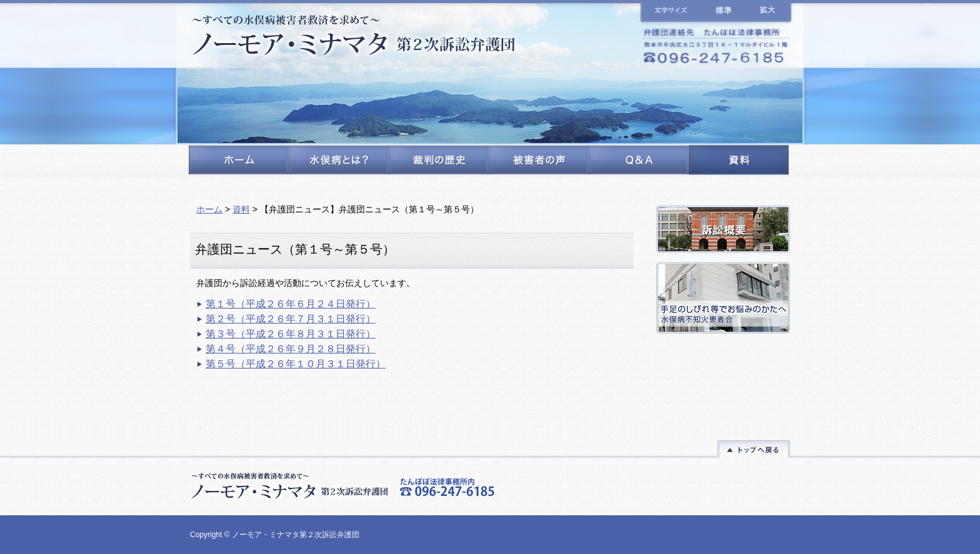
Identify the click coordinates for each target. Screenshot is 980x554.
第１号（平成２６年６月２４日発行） (291, 304)
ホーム (209, 209)
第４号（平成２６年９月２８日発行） (291, 349)
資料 (241, 209)
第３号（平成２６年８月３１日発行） (291, 334)
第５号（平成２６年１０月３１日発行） (296, 364)
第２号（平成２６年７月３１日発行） (291, 319)
